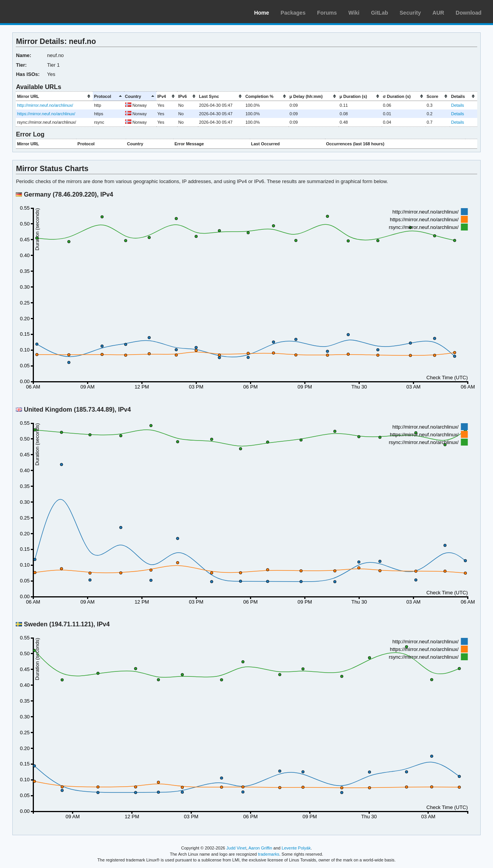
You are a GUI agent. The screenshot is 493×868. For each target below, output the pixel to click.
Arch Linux (42, 12)
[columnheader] (54, 96)
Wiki (354, 13)
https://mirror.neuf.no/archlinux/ (46, 114)
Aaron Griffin (260, 848)
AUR (438, 13)
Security (410, 13)
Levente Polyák (296, 848)
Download (469, 13)
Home (262, 13)
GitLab (379, 13)
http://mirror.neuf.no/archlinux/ (45, 105)
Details (458, 105)
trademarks (269, 854)
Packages (293, 13)
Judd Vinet (236, 848)
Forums (327, 13)
